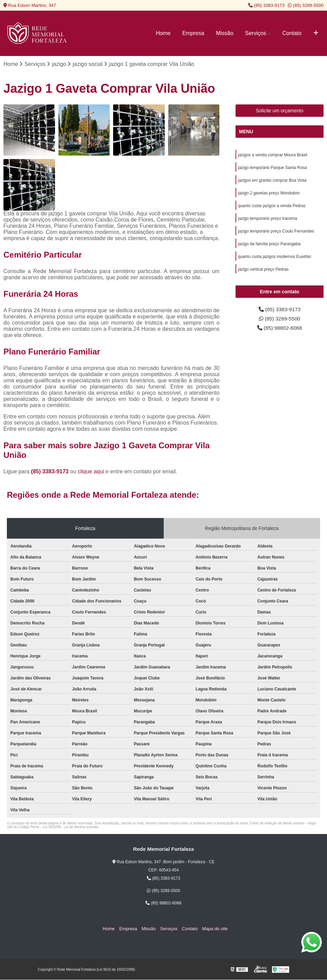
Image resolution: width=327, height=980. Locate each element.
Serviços (256, 33)
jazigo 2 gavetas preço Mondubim (269, 194)
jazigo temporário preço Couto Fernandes (276, 234)
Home (163, 33)
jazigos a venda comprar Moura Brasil (272, 155)
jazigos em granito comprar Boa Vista (272, 181)
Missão (225, 33)
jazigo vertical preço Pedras (263, 273)
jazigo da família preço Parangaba (269, 247)
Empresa (193, 33)
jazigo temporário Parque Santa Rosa (272, 168)
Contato (292, 33)
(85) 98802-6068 (280, 332)
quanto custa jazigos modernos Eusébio (275, 260)
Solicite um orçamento (280, 111)
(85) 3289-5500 (306, 5)
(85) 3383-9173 (266, 5)
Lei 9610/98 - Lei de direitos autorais (71, 827)
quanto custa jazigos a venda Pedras (272, 207)
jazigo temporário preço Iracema (268, 221)
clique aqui (91, 472)
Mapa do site (212, 929)
